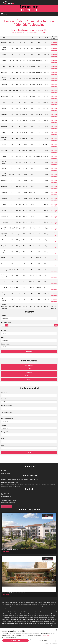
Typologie (4, 316)
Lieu (2, 337)
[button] (29, 637)
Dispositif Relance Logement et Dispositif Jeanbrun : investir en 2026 (20, 480)
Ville (2, 438)
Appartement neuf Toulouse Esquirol (9, 612)
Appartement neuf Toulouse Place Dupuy (19, 619)
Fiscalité (3, 331)
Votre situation (5, 399)
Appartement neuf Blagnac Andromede (10, 602)
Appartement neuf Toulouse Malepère (10, 617)
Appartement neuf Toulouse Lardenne (31, 616)
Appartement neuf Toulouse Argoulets (43, 602)
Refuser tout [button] (43, 641)
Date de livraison (6, 344)
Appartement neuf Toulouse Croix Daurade (12, 610)
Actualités (4, 471)
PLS (45, 33)
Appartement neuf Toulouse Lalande (16, 616)
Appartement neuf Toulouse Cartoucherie (32, 606)
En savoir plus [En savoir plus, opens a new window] (45, 635)
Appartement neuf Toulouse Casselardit (49, 606)
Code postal (4, 432)
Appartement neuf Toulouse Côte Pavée (12, 608)
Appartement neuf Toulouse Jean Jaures (41, 612)
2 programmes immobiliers (54, 43)
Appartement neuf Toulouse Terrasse (43, 625)
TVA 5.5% (40, 33)
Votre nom (4, 392)
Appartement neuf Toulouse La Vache (36, 614)
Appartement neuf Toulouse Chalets (28, 608)
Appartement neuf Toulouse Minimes (26, 617)
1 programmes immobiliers (54, 67)
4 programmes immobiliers (54, 73)
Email (3, 445)
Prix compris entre (6, 322)
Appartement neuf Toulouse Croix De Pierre (30, 610)
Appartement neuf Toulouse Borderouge (39, 604)
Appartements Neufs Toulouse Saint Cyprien (13, 593)
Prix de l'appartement (7, 419)
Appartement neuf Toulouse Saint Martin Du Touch (29, 623)
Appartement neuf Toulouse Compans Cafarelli (45, 608)
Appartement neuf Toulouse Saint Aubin (30, 621)
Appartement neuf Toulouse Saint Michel (48, 623)
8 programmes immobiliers (54, 288)
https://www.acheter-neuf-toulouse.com (8, 503)
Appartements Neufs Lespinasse (10, 550)
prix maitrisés (34, 33)
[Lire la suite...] (16, 486)
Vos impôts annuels (6, 412)
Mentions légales (6, 474)
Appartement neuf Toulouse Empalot (47, 610)
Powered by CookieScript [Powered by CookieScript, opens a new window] (50, 643)
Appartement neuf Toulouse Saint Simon (10, 625)
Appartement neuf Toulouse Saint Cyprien (47, 621)
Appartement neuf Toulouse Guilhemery (24, 612)
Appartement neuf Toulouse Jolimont (20, 614)
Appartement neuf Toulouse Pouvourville (36, 619)
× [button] (56, 630)
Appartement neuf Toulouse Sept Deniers (27, 625)
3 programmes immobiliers (54, 49)
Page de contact (7, 507)
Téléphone (4, 425)
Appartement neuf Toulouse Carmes (16, 606)
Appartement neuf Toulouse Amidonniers (26, 602)
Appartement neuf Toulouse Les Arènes (47, 616)
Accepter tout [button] (16, 641)
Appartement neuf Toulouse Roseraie (14, 621)
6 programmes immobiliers (54, 61)
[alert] (29, 636)
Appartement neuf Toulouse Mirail (40, 617)
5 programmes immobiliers (54, 156)
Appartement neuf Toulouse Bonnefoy (23, 604)
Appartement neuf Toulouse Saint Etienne (10, 623)
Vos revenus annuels (7, 406)
